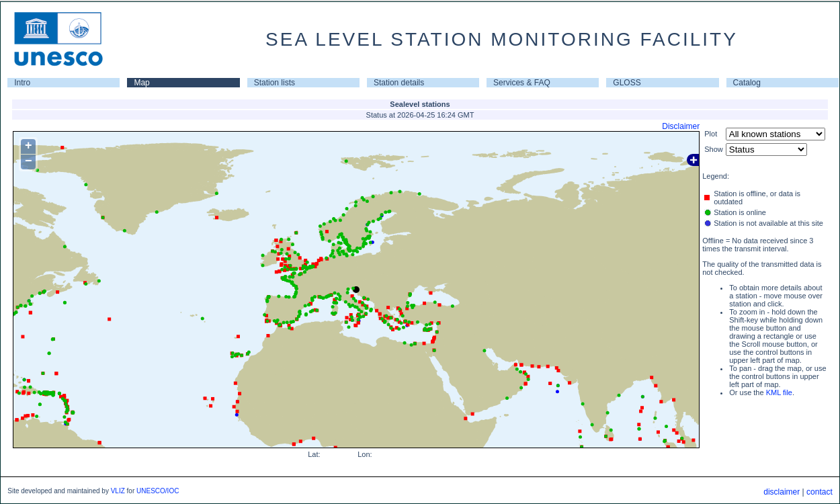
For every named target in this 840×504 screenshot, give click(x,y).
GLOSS (627, 83)
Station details (399, 83)
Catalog (747, 83)
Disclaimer (681, 126)
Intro (22, 83)
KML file (779, 392)
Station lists (275, 83)
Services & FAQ (522, 83)
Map (141, 83)
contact (820, 492)
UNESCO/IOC (158, 491)
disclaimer (782, 492)
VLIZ (118, 491)
